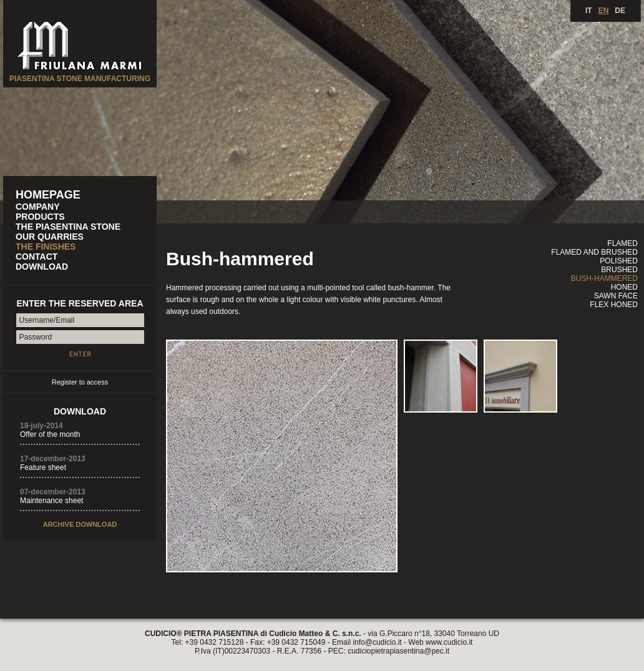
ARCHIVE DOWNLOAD (80, 524)
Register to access (80, 382)
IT (589, 11)
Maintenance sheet (51, 501)
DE (620, 11)
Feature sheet (43, 468)
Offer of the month (50, 434)
